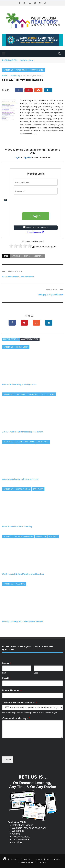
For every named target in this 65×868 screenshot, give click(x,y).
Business (7, 536)
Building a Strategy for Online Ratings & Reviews (23, 621)
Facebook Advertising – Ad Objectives (19, 384)
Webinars (53, 536)
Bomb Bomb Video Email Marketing (17, 527)
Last (36, 673)
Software (21, 394)
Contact (42, 862)
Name (7, 663)
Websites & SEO (37, 70)
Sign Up (27, 158)
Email (6, 678)
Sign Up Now (27, 862)
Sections (15, 859)
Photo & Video (23, 489)
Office (19, 442)
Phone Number (12, 690)
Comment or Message (16, 718)
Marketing (8, 70)
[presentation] (31, 201)
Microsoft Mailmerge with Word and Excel (20, 479)
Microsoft (8, 442)
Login (17, 158)
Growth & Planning (24, 536)
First (4, 673)
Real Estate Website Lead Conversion (18, 277)
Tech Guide (33, 394)
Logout (38, 859)
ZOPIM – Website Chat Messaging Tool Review (22, 432)
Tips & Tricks (22, 70)
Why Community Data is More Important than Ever (23, 574)
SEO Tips (27, 256)
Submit (8, 760)
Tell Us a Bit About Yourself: (20, 703)
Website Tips (39, 256)
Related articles (11, 339)
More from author (30, 339)
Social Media (22, 347)
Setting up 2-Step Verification (50, 295)
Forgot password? (36, 232)
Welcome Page (54, 859)
